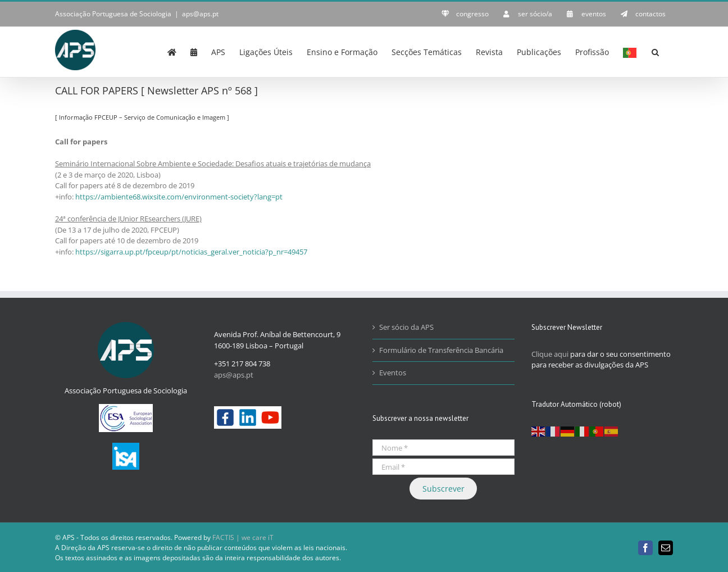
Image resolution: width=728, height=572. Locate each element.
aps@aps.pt (200, 14)
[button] (655, 51)
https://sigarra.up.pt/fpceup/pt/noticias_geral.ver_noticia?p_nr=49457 (191, 252)
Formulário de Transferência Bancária (441, 350)
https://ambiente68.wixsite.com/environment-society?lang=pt (179, 197)
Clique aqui (550, 354)
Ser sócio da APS (406, 327)
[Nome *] (443, 448)
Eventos (393, 373)
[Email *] (443, 467)
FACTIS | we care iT (243, 537)
